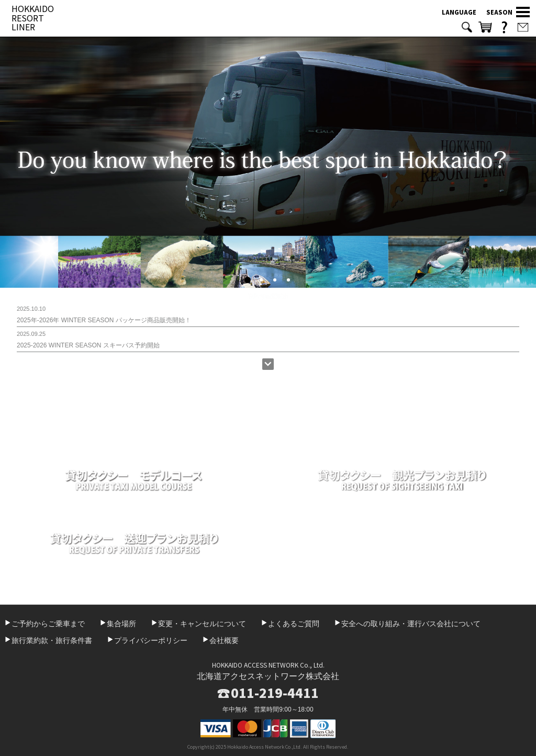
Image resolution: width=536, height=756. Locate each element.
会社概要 (224, 640)
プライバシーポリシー (151, 640)
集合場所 (121, 624)
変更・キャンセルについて (202, 624)
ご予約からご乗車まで (48, 624)
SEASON (499, 12)
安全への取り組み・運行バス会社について (411, 624)
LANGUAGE (459, 12)
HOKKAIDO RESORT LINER (33, 18)
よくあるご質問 (294, 624)
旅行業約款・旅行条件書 (52, 640)
